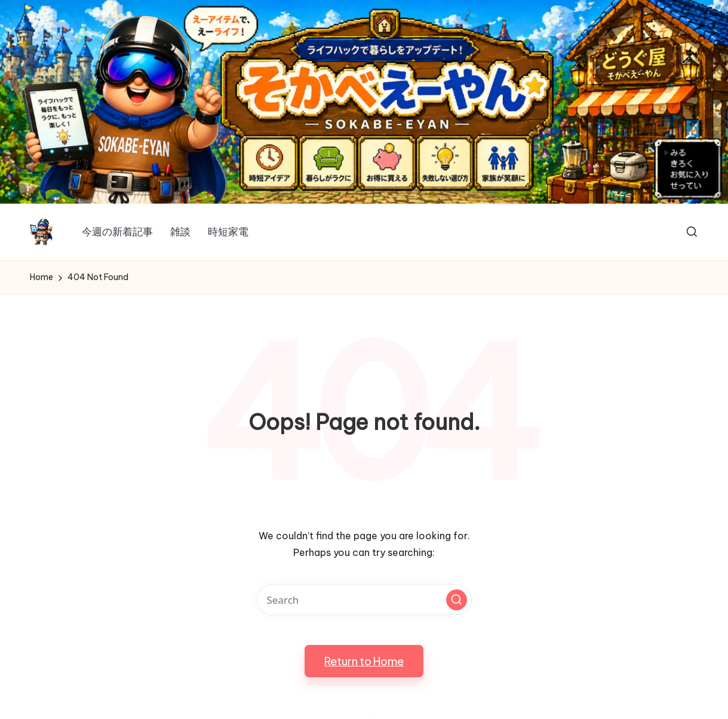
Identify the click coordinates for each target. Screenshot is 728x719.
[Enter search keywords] (364, 600)
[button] (457, 600)
